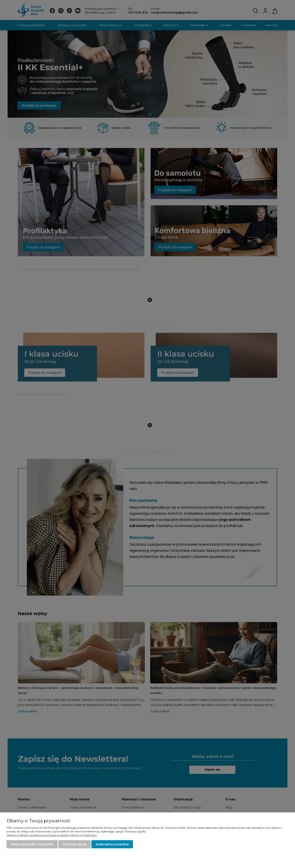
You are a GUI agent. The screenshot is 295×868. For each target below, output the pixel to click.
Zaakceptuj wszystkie (112, 844)
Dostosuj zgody (75, 844)
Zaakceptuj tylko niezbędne (32, 844)
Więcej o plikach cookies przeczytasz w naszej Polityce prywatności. (52, 835)
